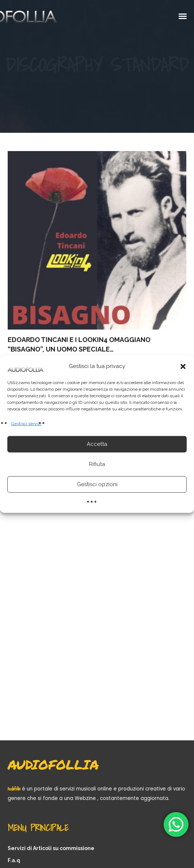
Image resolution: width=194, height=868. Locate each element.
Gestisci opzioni (97, 484)
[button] (183, 366)
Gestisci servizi (26, 423)
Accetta (97, 444)
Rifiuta (97, 464)
